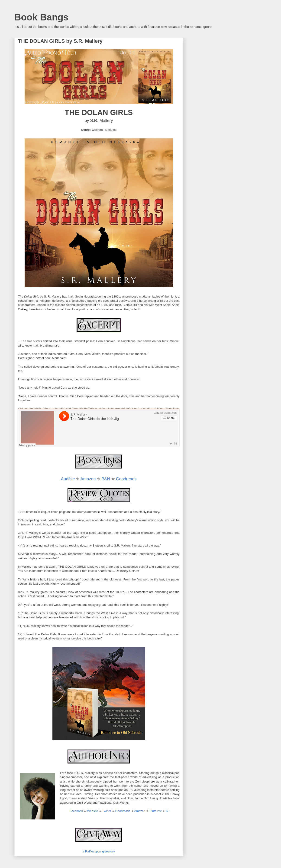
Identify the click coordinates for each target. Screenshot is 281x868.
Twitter (107, 811)
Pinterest (156, 811)
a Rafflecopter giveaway (99, 851)
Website (93, 811)
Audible (68, 479)
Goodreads (126, 479)
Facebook (76, 811)
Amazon (88, 479)
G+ (168, 811)
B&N (106, 479)
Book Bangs (41, 17)
